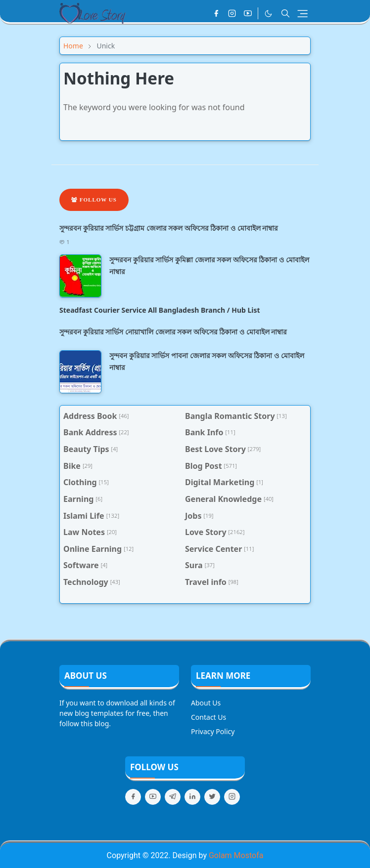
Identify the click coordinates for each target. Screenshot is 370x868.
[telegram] (173, 797)
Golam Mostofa (236, 855)
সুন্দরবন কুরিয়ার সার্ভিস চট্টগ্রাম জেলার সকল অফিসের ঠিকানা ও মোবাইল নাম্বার (169, 228)
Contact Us (208, 717)
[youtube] (248, 13)
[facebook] (216, 13)
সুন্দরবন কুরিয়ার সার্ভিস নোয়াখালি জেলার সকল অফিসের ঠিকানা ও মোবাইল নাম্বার (173, 332)
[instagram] (232, 13)
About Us (206, 703)
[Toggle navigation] (302, 14)
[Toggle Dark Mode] (268, 14)
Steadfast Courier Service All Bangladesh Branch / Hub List (160, 310)
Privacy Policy (213, 731)
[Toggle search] (285, 13)
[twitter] (212, 797)
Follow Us (94, 200)
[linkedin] (192, 797)
